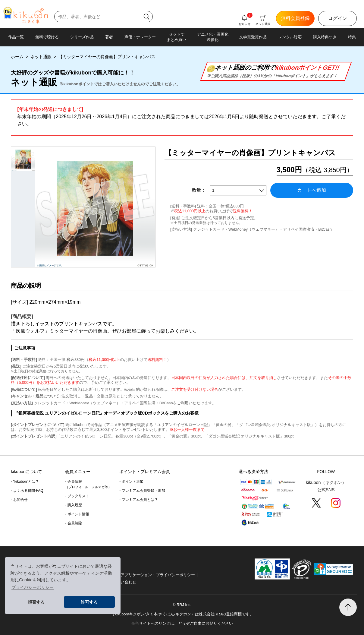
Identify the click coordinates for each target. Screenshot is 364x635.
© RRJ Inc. (182, 605)
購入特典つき (325, 37)
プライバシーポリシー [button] (33, 587)
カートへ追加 (312, 190)
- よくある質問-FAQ (27, 491)
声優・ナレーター (140, 37)
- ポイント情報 (77, 514)
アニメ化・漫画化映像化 (213, 37)
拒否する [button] (36, 602)
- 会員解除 (73, 523)
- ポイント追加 (131, 482)
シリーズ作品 (82, 37)
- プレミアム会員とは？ (138, 500)
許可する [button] (89, 602)
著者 (109, 37)
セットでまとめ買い (176, 37)
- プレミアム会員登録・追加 (142, 491)
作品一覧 (16, 37)
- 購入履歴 (73, 505)
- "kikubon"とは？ (25, 482)
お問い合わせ (124, 582)
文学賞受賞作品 (253, 37)
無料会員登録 (295, 18)
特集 (352, 37)
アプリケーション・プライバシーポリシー (158, 575)
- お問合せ (19, 500)
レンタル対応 (290, 37)
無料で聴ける (47, 37)
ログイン (337, 18)
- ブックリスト (77, 496)
